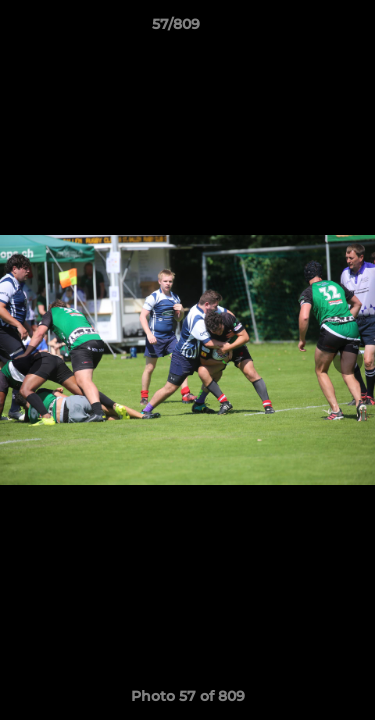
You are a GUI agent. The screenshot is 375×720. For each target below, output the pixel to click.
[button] (303, 29)
